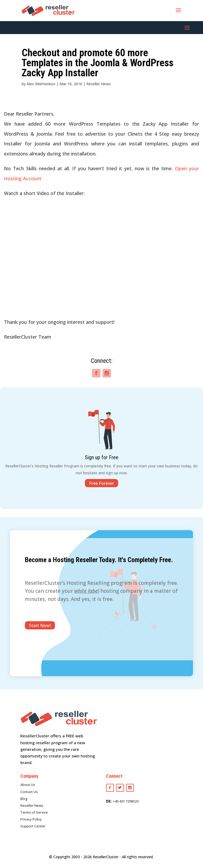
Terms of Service (34, 812)
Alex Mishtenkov (41, 84)
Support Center (33, 826)
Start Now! (40, 625)
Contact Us (29, 792)
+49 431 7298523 (126, 801)
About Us (28, 785)
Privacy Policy (31, 819)
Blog (24, 799)
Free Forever (101, 483)
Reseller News (99, 84)
